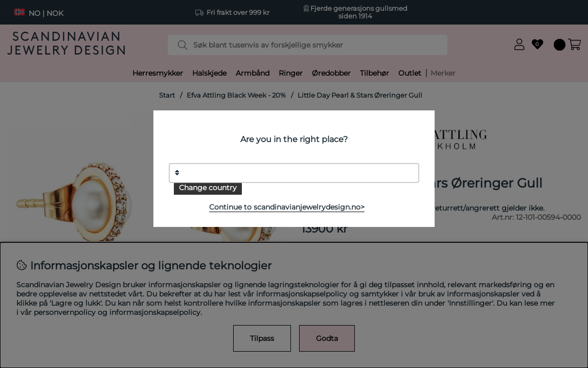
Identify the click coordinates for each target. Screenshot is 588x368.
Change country (208, 188)
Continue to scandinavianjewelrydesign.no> (287, 207)
